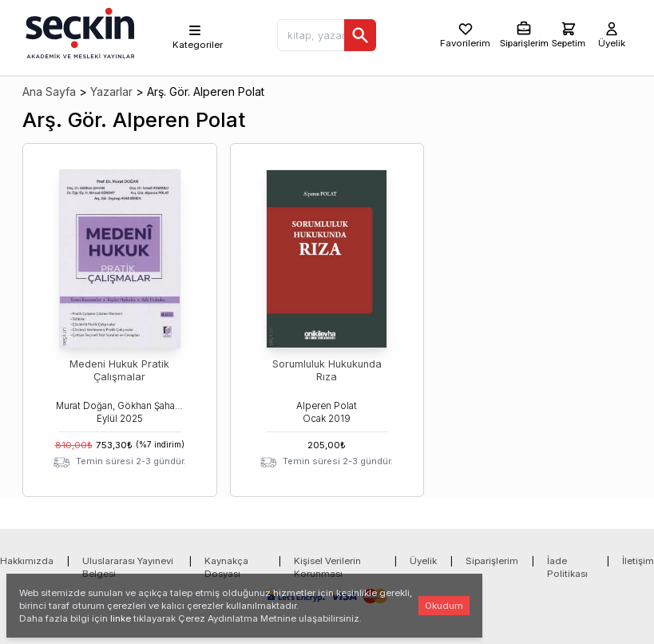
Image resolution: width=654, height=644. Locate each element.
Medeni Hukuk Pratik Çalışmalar (119, 370)
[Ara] (360, 35)
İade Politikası (567, 567)
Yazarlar (111, 91)
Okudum (444, 606)
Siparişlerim (492, 561)
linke (121, 618)
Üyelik (423, 561)
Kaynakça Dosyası (226, 567)
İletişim (638, 561)
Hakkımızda (27, 561)
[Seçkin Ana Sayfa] (78, 32)
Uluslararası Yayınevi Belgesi (128, 567)
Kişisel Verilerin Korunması (327, 567)
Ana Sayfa (49, 91)
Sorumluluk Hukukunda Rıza (327, 370)
